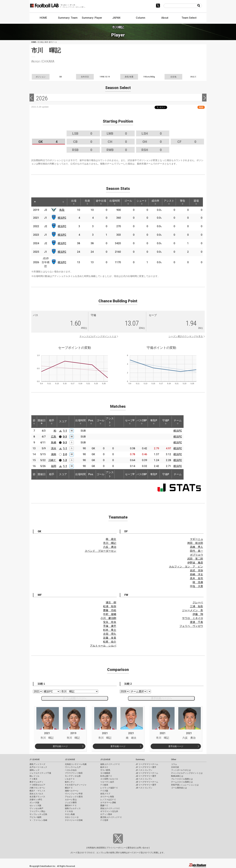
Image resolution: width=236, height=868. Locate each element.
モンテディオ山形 (73, 776)
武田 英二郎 (195, 559)
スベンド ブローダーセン (100, 551)
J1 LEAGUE (35, 759)
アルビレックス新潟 (74, 797)
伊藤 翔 (198, 614)
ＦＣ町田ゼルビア (37, 785)
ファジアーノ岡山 (37, 811)
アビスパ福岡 (35, 817)
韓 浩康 (198, 582)
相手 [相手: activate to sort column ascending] (52, 422)
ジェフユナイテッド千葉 (40, 773)
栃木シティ (70, 782)
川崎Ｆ (52, 460)
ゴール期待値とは (179, 788)
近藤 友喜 (110, 638)
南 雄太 (111, 539)
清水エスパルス (36, 794)
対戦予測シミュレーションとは (185, 785)
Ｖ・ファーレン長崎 (38, 820)
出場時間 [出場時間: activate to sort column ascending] (115, 202)
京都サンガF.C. (36, 800)
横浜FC (62, 218)
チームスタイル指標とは (182, 782)
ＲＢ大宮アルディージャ (76, 785)
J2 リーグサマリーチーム (147, 773)
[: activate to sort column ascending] (42, 202)
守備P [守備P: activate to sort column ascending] (166, 422)
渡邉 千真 (197, 622)
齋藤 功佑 (110, 610)
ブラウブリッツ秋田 (74, 773)
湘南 (54, 454)
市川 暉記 (110, 543)
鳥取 (62, 210)
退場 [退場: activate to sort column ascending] (196, 202)
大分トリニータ (72, 817)
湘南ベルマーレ (72, 791)
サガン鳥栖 (70, 814)
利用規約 (91, 848)
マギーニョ (197, 539)
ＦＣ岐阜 (104, 785)
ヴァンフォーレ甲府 (74, 794)
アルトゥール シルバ (103, 646)
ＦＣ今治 (69, 811)
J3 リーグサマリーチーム (147, 782)
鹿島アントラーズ (37, 764)
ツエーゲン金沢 (107, 782)
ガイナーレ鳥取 (107, 797)
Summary (140, 759)
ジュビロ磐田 (71, 803)
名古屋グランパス (37, 797)
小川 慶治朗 (108, 618)
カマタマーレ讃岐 (108, 803)
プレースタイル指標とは (182, 779)
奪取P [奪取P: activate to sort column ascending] (154, 422)
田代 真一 (197, 551)
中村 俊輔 (110, 614)
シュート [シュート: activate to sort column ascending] (142, 202)
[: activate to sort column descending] (35, 202)
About (165, 18)
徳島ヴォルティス (73, 808)
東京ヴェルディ (36, 782)
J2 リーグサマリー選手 (146, 776)
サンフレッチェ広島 (38, 814)
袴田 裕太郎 (195, 543)
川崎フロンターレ (37, 788)
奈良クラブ (105, 794)
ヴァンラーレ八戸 (73, 767)
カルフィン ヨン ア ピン (186, 567)
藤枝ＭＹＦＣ (71, 805)
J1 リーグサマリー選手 (146, 767)
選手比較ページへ (161, 698)
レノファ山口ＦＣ (108, 800)
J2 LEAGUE (70, 759)
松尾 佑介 (110, 642)
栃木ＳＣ (104, 767)
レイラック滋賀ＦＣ (109, 788)
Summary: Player (92, 18)
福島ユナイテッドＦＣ (110, 764)
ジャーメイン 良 (193, 610)
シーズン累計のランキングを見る (186, 336)
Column (141, 18)
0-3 (65, 437)
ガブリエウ (197, 555)
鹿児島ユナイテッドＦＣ (111, 817)
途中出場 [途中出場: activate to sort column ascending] (101, 202)
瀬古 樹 (111, 602)
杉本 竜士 (110, 630)
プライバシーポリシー (116, 848)
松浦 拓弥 (110, 606)
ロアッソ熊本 (106, 814)
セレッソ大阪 (35, 805)
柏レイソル (34, 776)
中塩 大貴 (197, 586)
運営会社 (131, 848)
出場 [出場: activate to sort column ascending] (74, 202)
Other (174, 759)
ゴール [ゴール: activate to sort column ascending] (128, 202)
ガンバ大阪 (34, 803)
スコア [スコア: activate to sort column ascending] (63, 421)
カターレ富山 (71, 800)
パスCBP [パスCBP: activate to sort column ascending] (142, 422)
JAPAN (116, 18)
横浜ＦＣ (69, 788)
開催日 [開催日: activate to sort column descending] (42, 422)
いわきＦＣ (70, 779)
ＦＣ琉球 (104, 820)
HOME (43, 18)
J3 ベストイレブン (144, 788)
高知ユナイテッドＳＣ (110, 808)
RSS (201, 107)
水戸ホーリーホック (38, 767)
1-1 (65, 431)
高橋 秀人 (197, 547)
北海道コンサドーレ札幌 (76, 764)
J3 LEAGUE (105, 759)
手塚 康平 (110, 626)
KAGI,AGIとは (177, 776)
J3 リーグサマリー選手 (146, 785)
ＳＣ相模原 (105, 773)
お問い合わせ (143, 848)
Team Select (189, 18)
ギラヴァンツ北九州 (109, 811)
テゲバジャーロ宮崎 (74, 820)
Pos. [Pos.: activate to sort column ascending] (91, 422)
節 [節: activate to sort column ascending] (34, 422)
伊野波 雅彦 (195, 563)
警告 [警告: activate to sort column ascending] (183, 202)
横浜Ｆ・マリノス (37, 791)
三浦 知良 (197, 606)
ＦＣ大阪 (104, 791)
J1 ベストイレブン (144, 770)
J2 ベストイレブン (144, 779)
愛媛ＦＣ (104, 805)
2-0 (65, 454)
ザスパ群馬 (105, 770)
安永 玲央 (110, 622)
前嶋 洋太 (197, 574)
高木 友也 (197, 578)
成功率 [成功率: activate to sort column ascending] (155, 202)
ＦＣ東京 (33, 779)
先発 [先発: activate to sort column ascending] (87, 202)
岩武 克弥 (197, 571)
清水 (54, 448)
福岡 (54, 466)
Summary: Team (68, 18)
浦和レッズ (34, 770)
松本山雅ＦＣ (106, 776)
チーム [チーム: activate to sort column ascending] (178, 422)
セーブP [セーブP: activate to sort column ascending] (130, 422)
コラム (174, 764)
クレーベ (198, 602)
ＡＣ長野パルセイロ (109, 779)
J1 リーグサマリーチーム (147, 764)
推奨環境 (101, 848)
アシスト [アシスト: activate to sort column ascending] (169, 202)
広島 (54, 437)
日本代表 (175, 767)
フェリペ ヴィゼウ (191, 626)
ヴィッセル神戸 (36, 808)
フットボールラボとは (181, 770)
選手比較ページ (60, 746)
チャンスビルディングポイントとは (98, 336)
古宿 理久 (110, 634)
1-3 (65, 460)
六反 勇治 (110, 547)
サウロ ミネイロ (193, 618)
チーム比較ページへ (75, 698)
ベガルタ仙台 (71, 770)
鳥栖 (54, 443)
